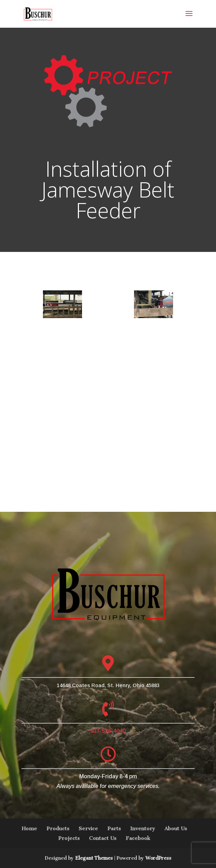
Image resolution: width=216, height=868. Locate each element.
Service (88, 828)
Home (29, 828)
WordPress (158, 858)
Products (58, 828)
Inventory (143, 828)
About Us (176, 828)
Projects (69, 838)
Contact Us (103, 838)
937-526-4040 (108, 731)
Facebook (138, 838)
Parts (114, 828)
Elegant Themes (94, 858)
